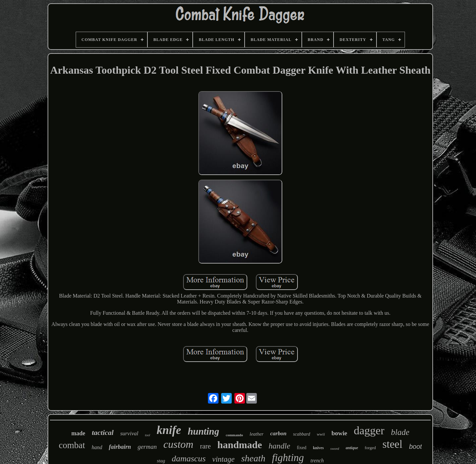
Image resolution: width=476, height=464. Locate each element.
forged (370, 448)
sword (335, 448)
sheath (253, 458)
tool (147, 435)
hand (97, 447)
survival (129, 433)
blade (400, 432)
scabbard (302, 434)
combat (72, 445)
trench (317, 461)
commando (234, 435)
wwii (321, 434)
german (147, 447)
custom (178, 444)
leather (257, 434)
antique (352, 448)
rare (205, 446)
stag (161, 461)
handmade (240, 445)
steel (392, 444)
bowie (339, 433)
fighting (288, 458)
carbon (278, 433)
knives (318, 448)
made (78, 433)
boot (415, 446)
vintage (223, 459)
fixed (302, 448)
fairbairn (120, 447)
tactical (103, 432)
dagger (369, 430)
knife (169, 430)
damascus (189, 459)
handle (279, 446)
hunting (203, 431)
